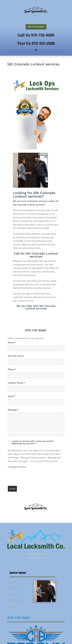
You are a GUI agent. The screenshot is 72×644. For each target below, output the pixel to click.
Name (12, 342)
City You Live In (16, 356)
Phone (12, 369)
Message (13, 410)
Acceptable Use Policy (17, 467)
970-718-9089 (36, 330)
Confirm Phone (16, 383)
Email (12, 396)
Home (12, 582)
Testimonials (15, 601)
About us (14, 588)
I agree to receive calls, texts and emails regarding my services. (33, 442)
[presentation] (26, 477)
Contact (13, 607)
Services (13, 595)
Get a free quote (36, 27)
